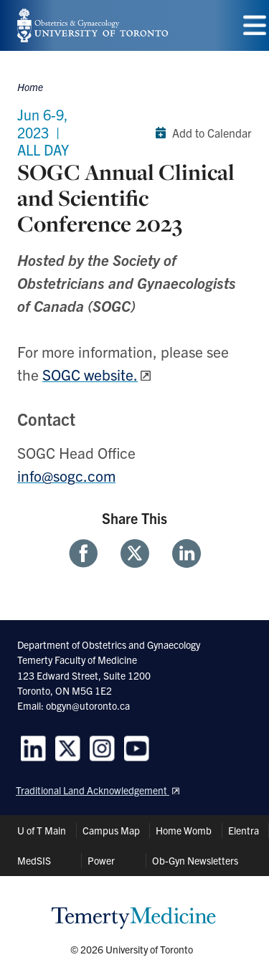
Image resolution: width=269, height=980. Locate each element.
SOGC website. (90, 374)
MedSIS (34, 860)
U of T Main (42, 830)
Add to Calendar (200, 133)
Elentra (244, 830)
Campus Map (111, 830)
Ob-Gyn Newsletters (195, 860)
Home (30, 87)
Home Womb (184, 830)
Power (101, 860)
